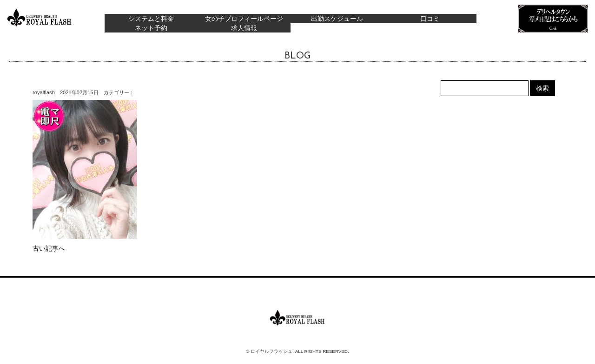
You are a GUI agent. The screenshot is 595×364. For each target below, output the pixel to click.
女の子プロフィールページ (244, 19)
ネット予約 (151, 28)
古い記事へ (49, 248)
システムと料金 (151, 19)
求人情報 (244, 28)
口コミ (430, 19)
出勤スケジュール (337, 19)
